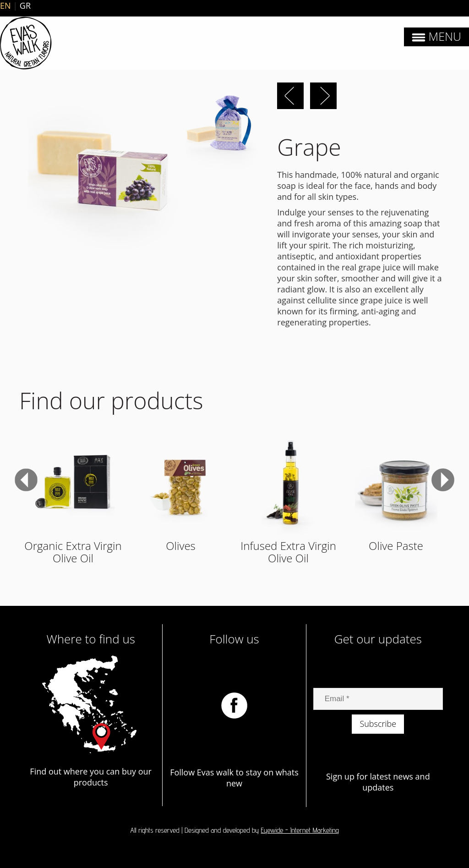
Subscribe (378, 724)
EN (5, 5)
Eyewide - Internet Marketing (300, 830)
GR (25, 5)
